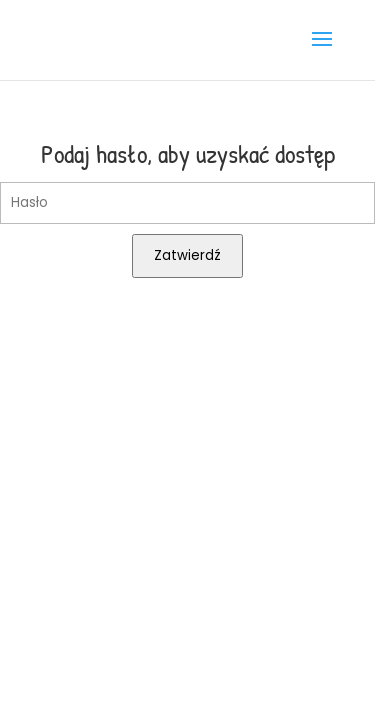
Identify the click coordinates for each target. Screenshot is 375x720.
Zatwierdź (187, 255)
